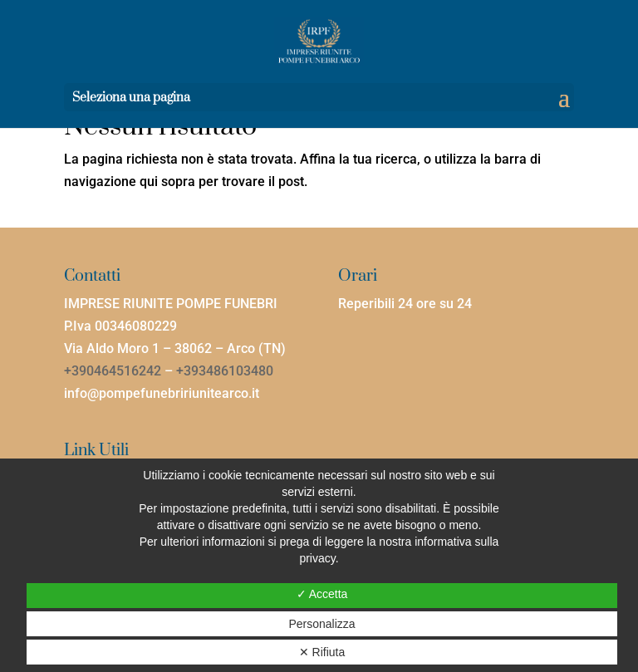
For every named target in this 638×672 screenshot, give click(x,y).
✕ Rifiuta (322, 652)
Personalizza (321, 624)
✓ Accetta (322, 594)
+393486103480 (225, 371)
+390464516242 (113, 371)
